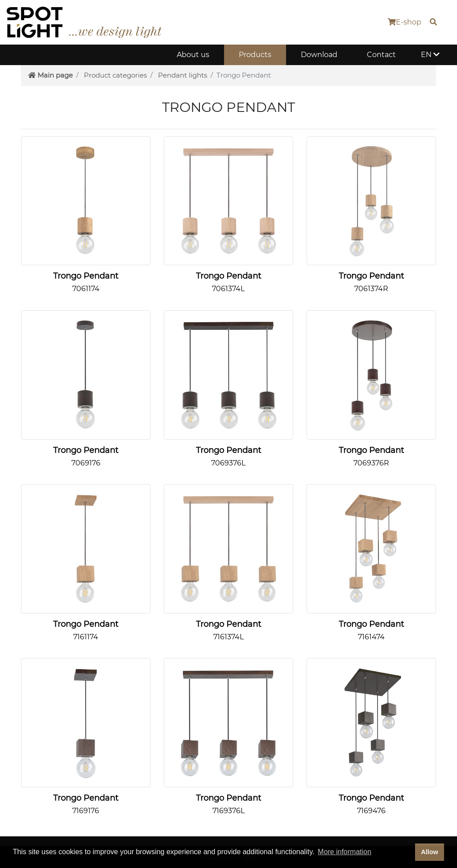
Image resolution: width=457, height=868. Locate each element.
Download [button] (319, 55)
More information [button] (345, 852)
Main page (50, 75)
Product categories (115, 75)
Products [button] (255, 55)
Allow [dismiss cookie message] (429, 852)
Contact (381, 55)
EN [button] (430, 55)
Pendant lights (183, 75)
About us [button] (193, 55)
